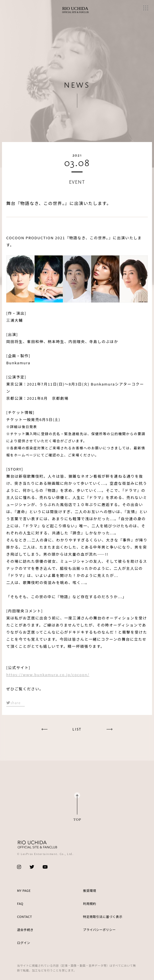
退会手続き (25, 930)
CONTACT (25, 916)
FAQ (20, 903)
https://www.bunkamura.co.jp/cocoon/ (48, 675)
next (109, 729)
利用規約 (90, 903)
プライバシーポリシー (99, 930)
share (13, 703)
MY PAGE (24, 890)
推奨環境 (90, 890)
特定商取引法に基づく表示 (103, 916)
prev (45, 729)
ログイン (24, 943)
